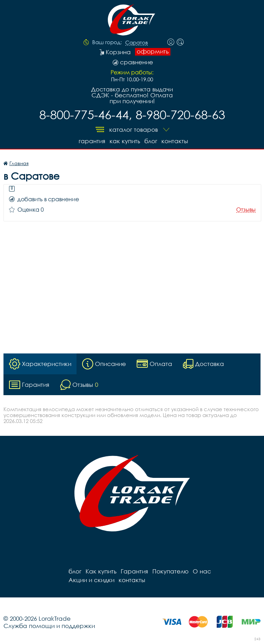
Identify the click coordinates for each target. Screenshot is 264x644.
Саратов (137, 43)
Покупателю (170, 571)
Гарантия (92, 141)
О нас (202, 571)
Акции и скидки (91, 580)
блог (151, 141)
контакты (175, 141)
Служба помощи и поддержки (49, 626)
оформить (153, 51)
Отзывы (246, 210)
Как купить (125, 141)
